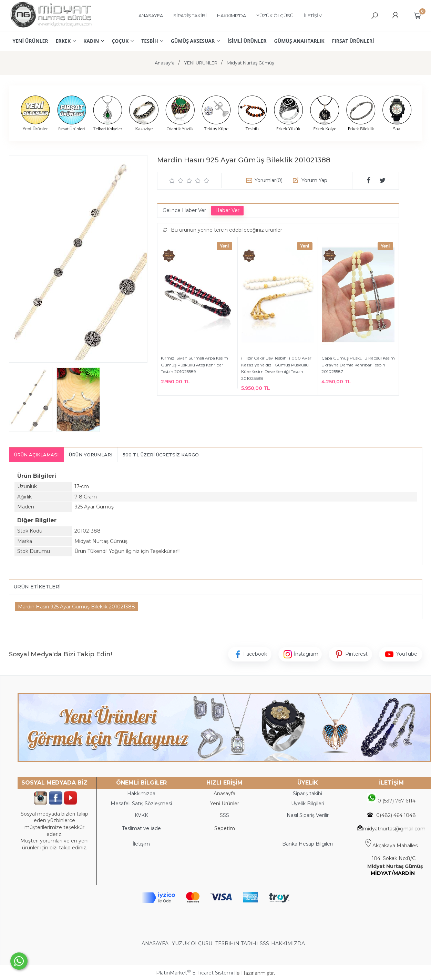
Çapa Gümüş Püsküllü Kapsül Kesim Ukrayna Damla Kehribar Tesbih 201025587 (358, 365)
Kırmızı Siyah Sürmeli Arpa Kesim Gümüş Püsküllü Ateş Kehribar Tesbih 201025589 (194, 365)
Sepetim (225, 828)
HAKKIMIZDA (288, 943)
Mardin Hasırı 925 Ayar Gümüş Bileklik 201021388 (76, 607)
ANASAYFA (156, 943)
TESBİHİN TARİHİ (237, 943)
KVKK (141, 815)
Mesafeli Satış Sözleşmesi (141, 804)
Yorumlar (269, 180)
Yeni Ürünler (225, 804)
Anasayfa (224, 794)
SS (226, 815)
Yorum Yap (314, 180)
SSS (264, 943)
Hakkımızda (141, 794)
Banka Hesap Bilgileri (307, 844)
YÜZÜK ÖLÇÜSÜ (192, 943)
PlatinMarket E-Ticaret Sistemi (194, 973)
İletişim (141, 844)
